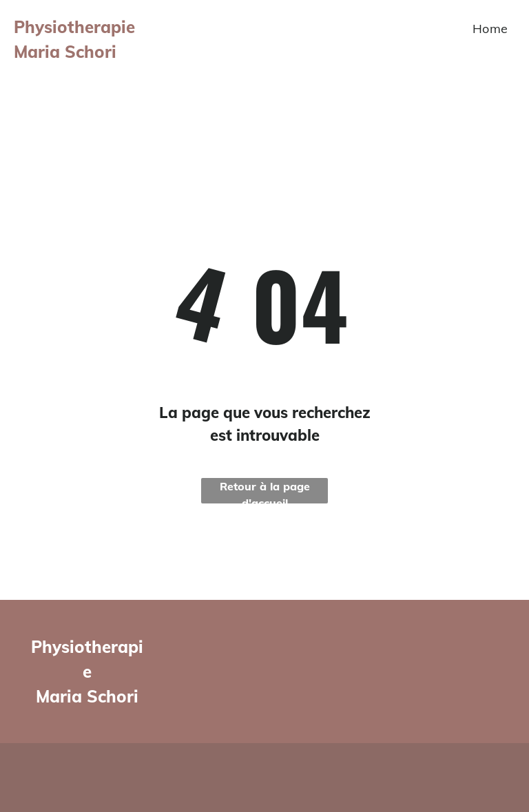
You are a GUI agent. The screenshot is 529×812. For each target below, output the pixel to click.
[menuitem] (490, 28)
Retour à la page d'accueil (265, 491)
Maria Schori (87, 696)
